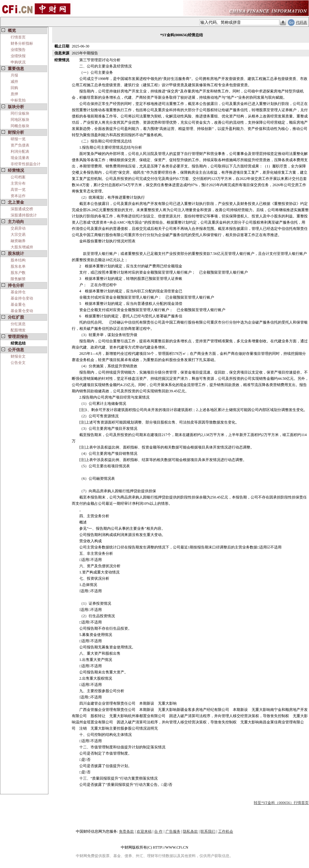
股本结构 (18, 260)
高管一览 (18, 190)
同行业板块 (20, 113)
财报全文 (18, 356)
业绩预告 (18, 50)
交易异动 (18, 228)
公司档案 (18, 177)
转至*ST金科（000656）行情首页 (281, 803)
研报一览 (18, 139)
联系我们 (208, 831)
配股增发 (18, 330)
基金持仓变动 (22, 298)
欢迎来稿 (144, 831)
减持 (14, 82)
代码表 (302, 22)
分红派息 (18, 324)
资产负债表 (20, 145)
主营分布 (18, 183)
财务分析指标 (22, 43)
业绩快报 (18, 56)
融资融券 (18, 241)
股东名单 (18, 266)
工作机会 (226, 831)
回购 (14, 88)
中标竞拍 (18, 100)
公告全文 (18, 363)
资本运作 (18, 196)
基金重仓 (18, 305)
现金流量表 (20, 158)
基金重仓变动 (22, 311)
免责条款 (126, 831)
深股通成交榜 (22, 209)
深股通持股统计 (24, 215)
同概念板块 (20, 126)
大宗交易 (18, 235)
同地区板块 (20, 120)
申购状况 (18, 62)
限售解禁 (18, 279)
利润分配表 (20, 151)
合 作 (158, 831)
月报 (14, 75)
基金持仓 (18, 292)
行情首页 (18, 37)
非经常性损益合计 (26, 164)
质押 (14, 94)
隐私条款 (190, 831)
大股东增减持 (22, 247)
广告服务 (173, 831)
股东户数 (18, 273)
